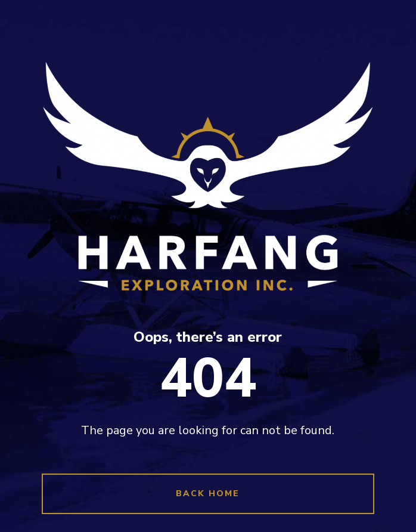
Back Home (208, 494)
